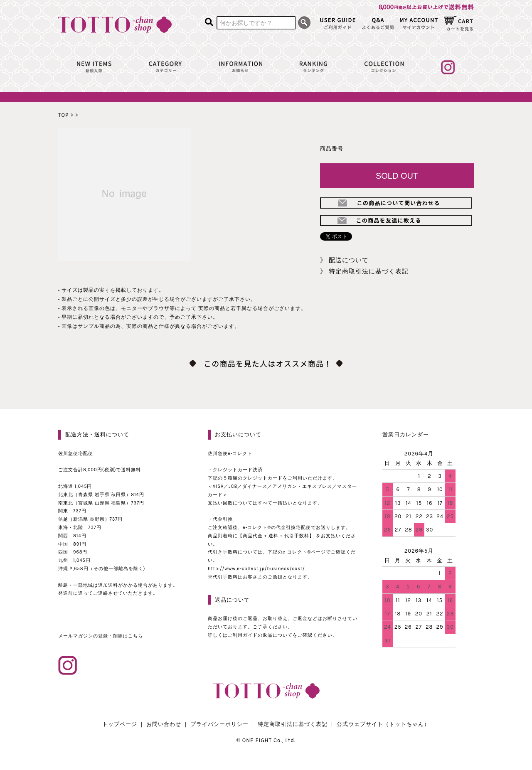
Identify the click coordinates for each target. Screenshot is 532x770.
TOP (63, 115)
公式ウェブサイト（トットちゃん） (383, 724)
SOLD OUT (397, 176)
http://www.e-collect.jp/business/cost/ (256, 569)
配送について (349, 260)
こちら (135, 636)
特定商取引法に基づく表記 (369, 271)
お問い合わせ (164, 724)
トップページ (120, 724)
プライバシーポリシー (219, 724)
